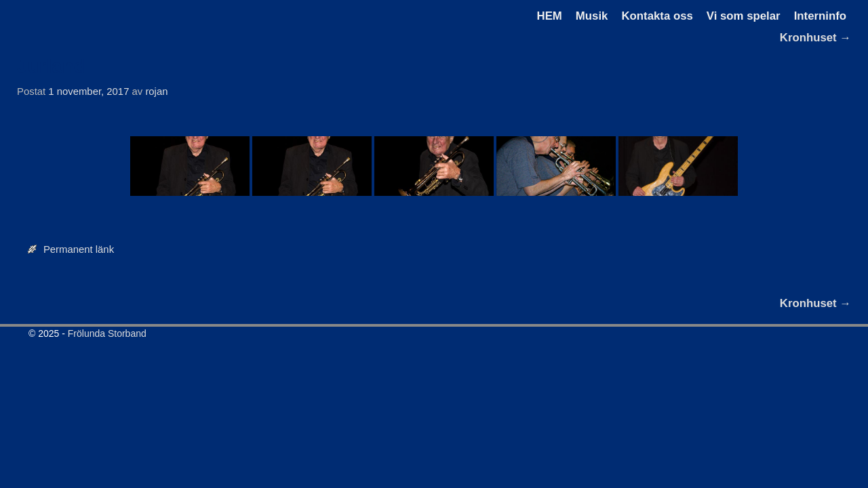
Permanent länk (79, 249)
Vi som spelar (744, 16)
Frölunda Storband (107, 333)
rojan (156, 91)
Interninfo (820, 16)
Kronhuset (815, 38)
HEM (550, 16)
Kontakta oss (657, 16)
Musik (592, 16)
